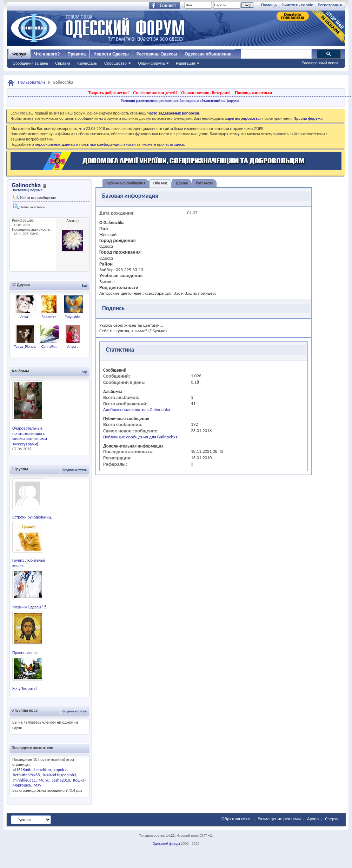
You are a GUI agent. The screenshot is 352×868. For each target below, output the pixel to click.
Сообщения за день (30, 63)
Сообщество (115, 63)
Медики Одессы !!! (29, 607)
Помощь (269, 5)
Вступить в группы (75, 470)
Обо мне (161, 183)
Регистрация (330, 5)
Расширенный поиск (320, 63)
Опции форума (151, 63)
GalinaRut (49, 347)
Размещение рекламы (279, 819)
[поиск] (276, 54)
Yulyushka (73, 317)
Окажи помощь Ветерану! (206, 93)
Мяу (37, 785)
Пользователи (31, 82)
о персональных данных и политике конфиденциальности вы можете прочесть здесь (108, 144)
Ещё (85, 285)
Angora (73, 347)
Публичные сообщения (126, 183)
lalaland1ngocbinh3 (59, 775)
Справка (63, 63)
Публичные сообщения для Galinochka (140, 437)
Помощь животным (254, 93)
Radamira (49, 317)
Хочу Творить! (25, 688)
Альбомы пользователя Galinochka (137, 409)
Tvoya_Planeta (25, 347)
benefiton (43, 770)
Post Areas (204, 183)
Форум (19, 54)
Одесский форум (166, 844)
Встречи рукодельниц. (32, 517)
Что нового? (47, 54)
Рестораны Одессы (157, 54)
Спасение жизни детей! (155, 93)
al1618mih (22, 770)
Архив (313, 819)
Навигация (185, 63)
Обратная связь (236, 819)
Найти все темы (29, 206)
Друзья (182, 183)
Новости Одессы (111, 54)
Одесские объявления (208, 54)
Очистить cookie (297, 5)
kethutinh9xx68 (27, 775)
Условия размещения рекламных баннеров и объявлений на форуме (180, 100)
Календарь (87, 63)
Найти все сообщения (35, 197)
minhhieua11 (25, 780)
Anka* (25, 317)
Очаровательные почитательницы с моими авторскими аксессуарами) (30, 436)
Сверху (332, 819)
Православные (25, 653)
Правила (77, 54)
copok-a (60, 770)
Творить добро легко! (108, 93)
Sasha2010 (61, 780)
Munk (44, 780)
